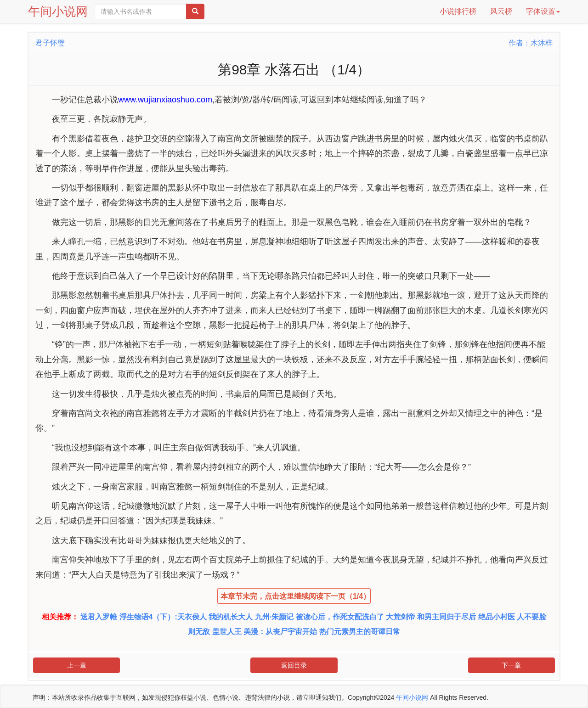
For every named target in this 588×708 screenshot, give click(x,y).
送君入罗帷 (99, 617)
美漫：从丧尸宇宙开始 (280, 632)
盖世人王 (227, 632)
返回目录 (294, 665)
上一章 (77, 665)
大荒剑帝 (401, 617)
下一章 (511, 665)
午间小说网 (58, 11)
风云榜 (501, 11)
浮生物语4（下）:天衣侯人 (163, 617)
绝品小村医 (497, 617)
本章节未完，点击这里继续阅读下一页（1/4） (295, 596)
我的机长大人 (231, 617)
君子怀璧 (50, 43)
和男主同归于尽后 (447, 617)
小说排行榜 (458, 11)
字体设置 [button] (543, 11)
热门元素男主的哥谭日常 (360, 632)
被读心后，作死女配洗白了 (340, 617)
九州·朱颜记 (274, 617)
